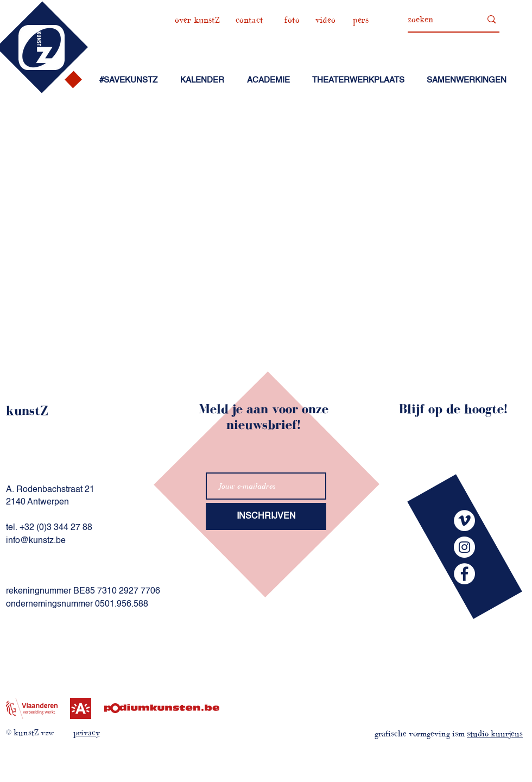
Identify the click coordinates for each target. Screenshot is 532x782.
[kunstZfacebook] (464, 574)
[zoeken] (436, 20)
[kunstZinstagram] (464, 547)
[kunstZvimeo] (464, 521)
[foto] (292, 20)
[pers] (360, 20)
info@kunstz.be (36, 541)
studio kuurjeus (495, 733)
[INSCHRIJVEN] (266, 516)
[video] (325, 20)
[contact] (249, 20)
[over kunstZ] (197, 20)
